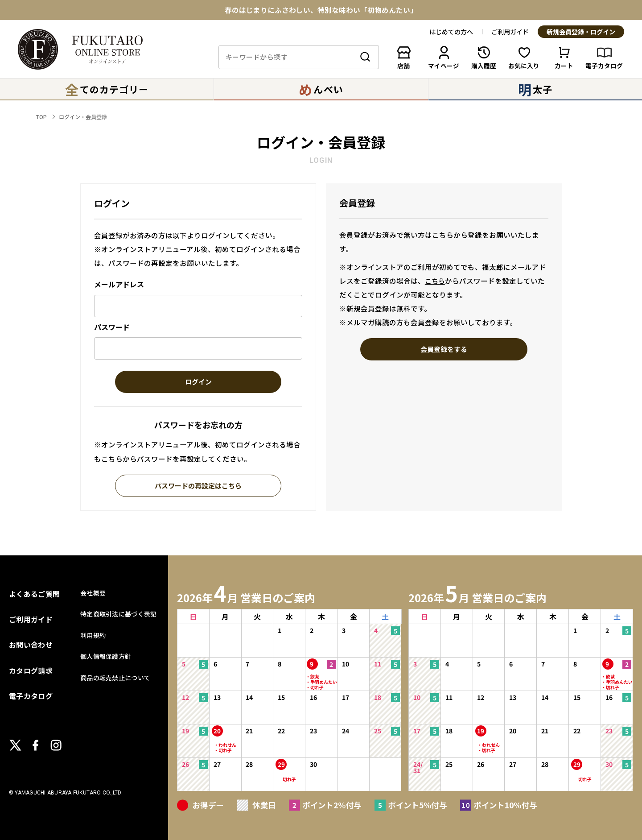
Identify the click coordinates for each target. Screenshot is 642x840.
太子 (535, 89)
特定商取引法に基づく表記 (118, 614)
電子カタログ (31, 696)
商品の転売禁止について (115, 678)
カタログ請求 (31, 670)
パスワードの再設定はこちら (198, 486)
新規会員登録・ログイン (581, 32)
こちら (435, 281)
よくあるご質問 (34, 594)
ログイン (198, 382)
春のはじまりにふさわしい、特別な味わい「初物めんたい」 (321, 10)
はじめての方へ (451, 32)
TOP (41, 117)
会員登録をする (444, 350)
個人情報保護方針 (106, 656)
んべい (321, 89)
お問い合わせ (31, 645)
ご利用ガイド (510, 32)
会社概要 (93, 593)
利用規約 (93, 635)
